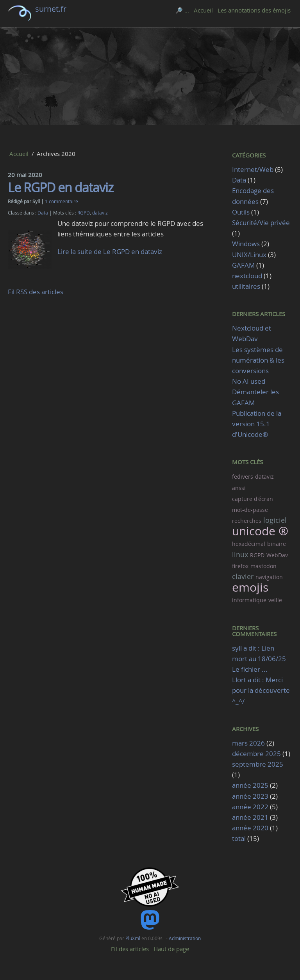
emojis (250, 587)
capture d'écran (253, 499)
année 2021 (250, 817)
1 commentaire (62, 201)
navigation (269, 577)
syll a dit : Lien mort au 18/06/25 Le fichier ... (259, 659)
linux (240, 554)
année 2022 (250, 807)
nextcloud (247, 276)
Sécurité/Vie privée (261, 223)
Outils (241, 212)
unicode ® (260, 531)
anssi (239, 488)
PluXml (133, 938)
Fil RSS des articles (36, 292)
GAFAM (243, 265)
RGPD (84, 213)
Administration (185, 938)
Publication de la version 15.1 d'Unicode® (257, 424)
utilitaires (246, 286)
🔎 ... (182, 10)
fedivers (243, 477)
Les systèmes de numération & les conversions (258, 360)
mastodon (263, 566)
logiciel (275, 520)
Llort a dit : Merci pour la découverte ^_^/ (261, 690)
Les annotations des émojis (254, 10)
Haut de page (171, 949)
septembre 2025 (258, 764)
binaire (277, 544)
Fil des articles (130, 949)
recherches (247, 521)
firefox (240, 566)
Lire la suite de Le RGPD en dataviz (110, 251)
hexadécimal (249, 544)
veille (275, 600)
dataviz (100, 213)
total (240, 838)
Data (43, 213)
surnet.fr (51, 9)
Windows (246, 244)
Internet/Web (253, 169)
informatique (249, 600)
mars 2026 (248, 743)
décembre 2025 (256, 754)
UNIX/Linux (249, 255)
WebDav (277, 555)
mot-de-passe (250, 510)
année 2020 (250, 828)
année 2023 (250, 796)
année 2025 (250, 785)
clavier (243, 576)
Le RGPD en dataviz (61, 187)
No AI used (249, 381)
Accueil (203, 10)
